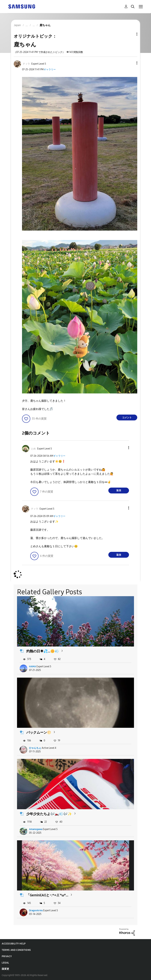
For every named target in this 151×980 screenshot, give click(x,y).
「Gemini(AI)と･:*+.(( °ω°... (47, 895)
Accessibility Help (14, 944)
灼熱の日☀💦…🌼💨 (43, 651)
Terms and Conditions (16, 950)
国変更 (6, 969)
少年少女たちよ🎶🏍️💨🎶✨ (49, 814)
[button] (131, 63)
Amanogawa (36, 829)
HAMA (33, 667)
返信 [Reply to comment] (119, 490)
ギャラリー (50, 69)
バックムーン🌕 (39, 732)
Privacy (7, 956)
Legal (5, 963)
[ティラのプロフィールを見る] (26, 64)
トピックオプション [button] (131, 34)
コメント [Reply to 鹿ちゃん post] (127, 418)
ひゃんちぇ (35, 748)
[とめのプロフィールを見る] (33, 449)
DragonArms (36, 911)
